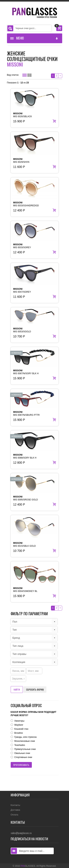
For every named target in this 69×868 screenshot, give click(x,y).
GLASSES (28, 866)
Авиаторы (19, 721)
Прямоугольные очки (25, 749)
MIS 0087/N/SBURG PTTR (26, 414)
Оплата (14, 815)
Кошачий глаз (21, 729)
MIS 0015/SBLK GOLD (25, 544)
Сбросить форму (35, 690)
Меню (34, 38)
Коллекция (19, 662)
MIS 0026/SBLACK (23, 115)
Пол (15, 622)
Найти (17, 690)
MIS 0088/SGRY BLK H (25, 456)
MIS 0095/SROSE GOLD (26, 498)
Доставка (15, 810)
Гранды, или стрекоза (25, 737)
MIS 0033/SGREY (22, 246)
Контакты (15, 805)
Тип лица (18, 646)
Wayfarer (19, 725)
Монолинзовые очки (25, 741)
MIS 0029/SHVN (21, 161)
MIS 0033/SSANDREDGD (26, 204)
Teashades (20, 745)
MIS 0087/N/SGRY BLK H (26, 372)
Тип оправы (20, 654)
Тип (15, 630)
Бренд (16, 638)
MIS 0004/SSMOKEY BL (25, 590)
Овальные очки (22, 753)
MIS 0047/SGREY (22, 290)
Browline (19, 733)
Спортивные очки (23, 757)
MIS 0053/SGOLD (22, 330)
